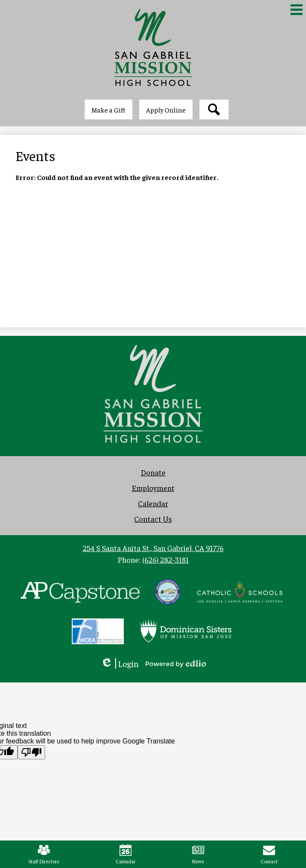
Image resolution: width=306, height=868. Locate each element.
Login (120, 663)
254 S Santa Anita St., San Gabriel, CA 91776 (153, 548)
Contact (269, 854)
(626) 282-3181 (165, 559)
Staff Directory (44, 854)
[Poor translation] (31, 752)
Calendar (125, 854)
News (198, 854)
